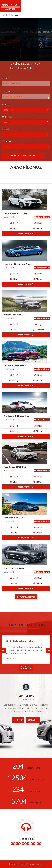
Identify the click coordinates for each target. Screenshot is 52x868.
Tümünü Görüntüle (26, 668)
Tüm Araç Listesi (26, 597)
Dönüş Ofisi (6, 92)
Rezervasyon (26, 233)
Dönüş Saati (7, 141)
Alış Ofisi (5, 78)
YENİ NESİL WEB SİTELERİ (20, 641)
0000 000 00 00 (26, 844)
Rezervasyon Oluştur (23, 156)
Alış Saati (5, 129)
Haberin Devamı (18, 653)
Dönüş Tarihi (7, 117)
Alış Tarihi (6, 105)
